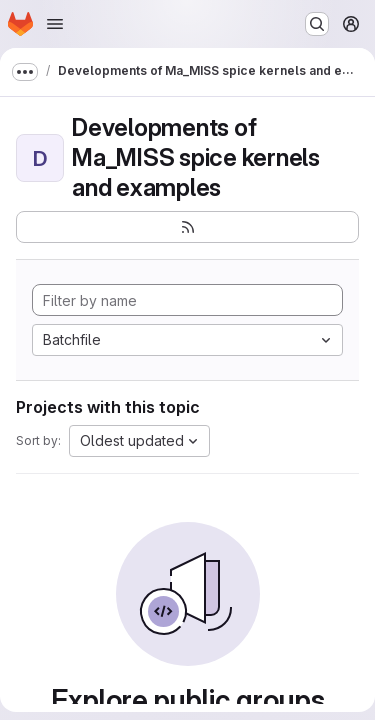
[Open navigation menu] (55, 24)
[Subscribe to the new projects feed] (187, 227)
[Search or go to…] (317, 24)
